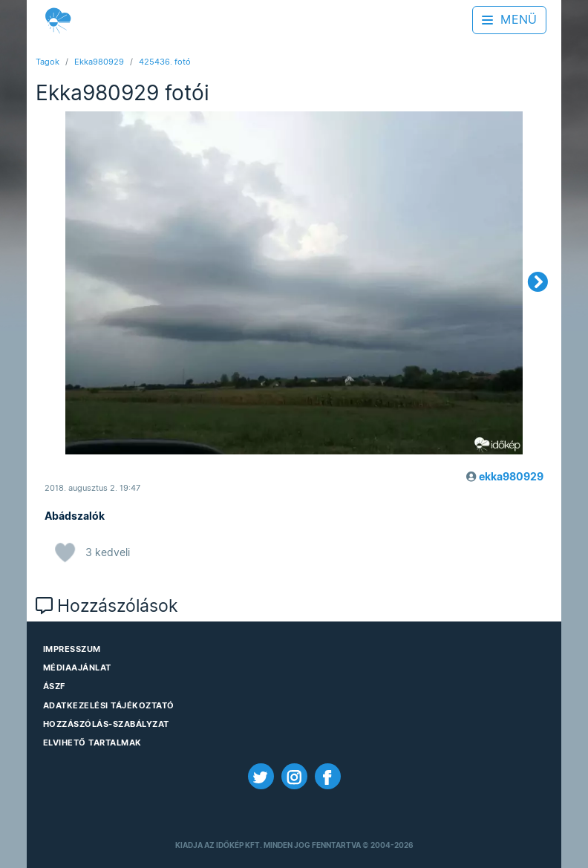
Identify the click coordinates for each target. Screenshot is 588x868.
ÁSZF (54, 686)
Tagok (48, 62)
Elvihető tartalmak (92, 743)
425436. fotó (165, 62)
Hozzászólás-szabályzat (106, 724)
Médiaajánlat (77, 668)
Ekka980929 (99, 62)
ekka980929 (511, 477)
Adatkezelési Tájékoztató (109, 705)
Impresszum (72, 649)
